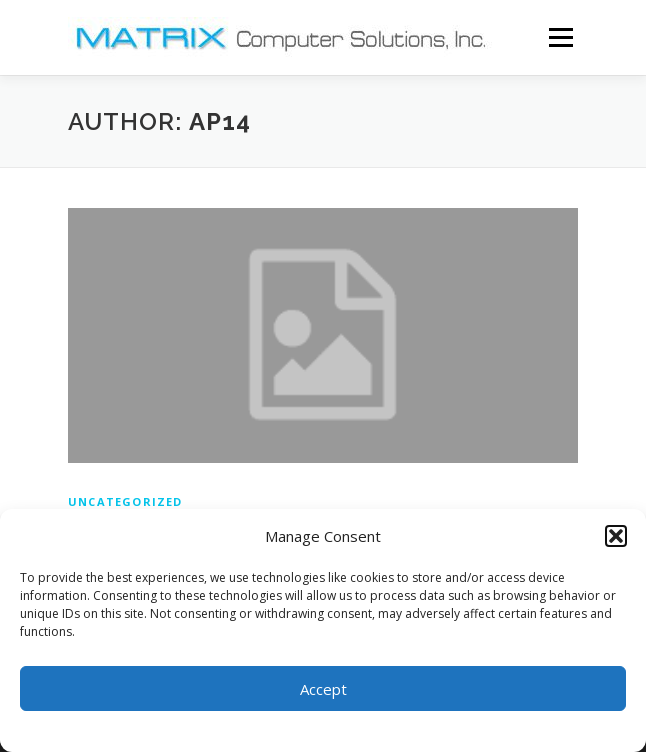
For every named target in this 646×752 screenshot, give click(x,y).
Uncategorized (125, 501)
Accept (323, 689)
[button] (616, 536)
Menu (559, 37)
